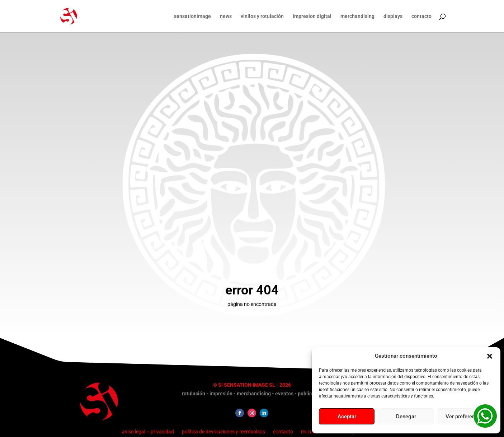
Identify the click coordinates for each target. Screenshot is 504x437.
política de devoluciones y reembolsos (223, 431)
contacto (421, 16)
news (226, 16)
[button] (490, 356)
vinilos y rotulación (262, 16)
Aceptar (347, 417)
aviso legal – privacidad (148, 431)
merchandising (357, 16)
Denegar (406, 417)
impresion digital (312, 16)
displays (393, 16)
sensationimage (192, 16)
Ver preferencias (465, 417)
